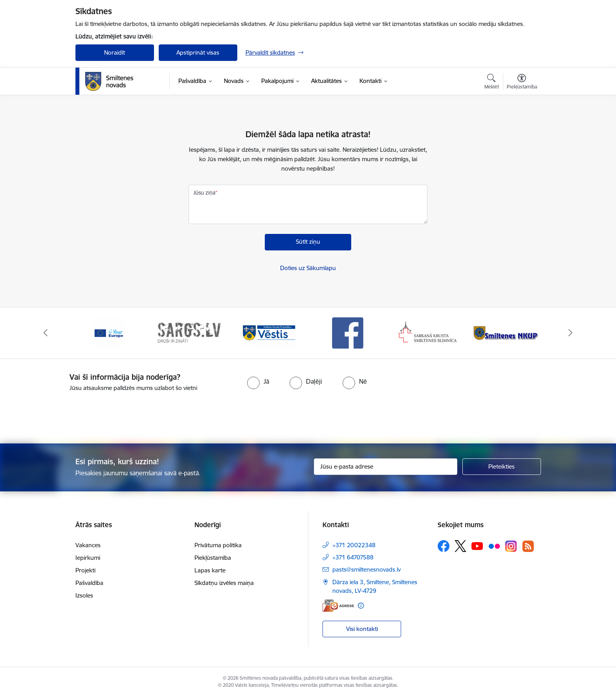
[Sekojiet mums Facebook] (444, 546)
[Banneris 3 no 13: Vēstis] (268, 332)
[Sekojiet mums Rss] (528, 546)
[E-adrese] (338, 606)
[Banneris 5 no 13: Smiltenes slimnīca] (428, 332)
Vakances (88, 545)
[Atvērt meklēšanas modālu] (492, 83)
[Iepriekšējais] (46, 333)
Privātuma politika (218, 545)
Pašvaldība (89, 583)
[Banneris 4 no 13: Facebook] (348, 332)
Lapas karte (210, 570)
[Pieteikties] (502, 467)
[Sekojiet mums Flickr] (494, 546)
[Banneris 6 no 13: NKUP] (507, 332)
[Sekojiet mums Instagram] (511, 546)
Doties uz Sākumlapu (308, 268)
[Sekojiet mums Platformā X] (460, 546)
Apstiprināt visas (198, 52)
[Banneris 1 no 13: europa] (109, 332)
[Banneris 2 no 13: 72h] (189, 332)
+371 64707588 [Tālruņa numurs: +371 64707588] (353, 557)
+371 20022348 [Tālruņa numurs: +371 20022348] (354, 545)
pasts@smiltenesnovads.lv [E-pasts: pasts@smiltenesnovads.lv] (367, 569)
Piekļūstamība (213, 558)
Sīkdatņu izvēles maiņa (224, 583)
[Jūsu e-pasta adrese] (386, 467)
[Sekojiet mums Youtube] (477, 546)
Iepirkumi (88, 558)
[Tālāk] (571, 333)
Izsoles (84, 595)
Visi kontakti (362, 629)
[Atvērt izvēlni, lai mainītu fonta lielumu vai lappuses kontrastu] (522, 83)
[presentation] (322, 414)
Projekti (85, 570)
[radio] (258, 381)
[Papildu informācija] (361, 606)
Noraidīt (115, 52)
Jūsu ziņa (204, 193)
